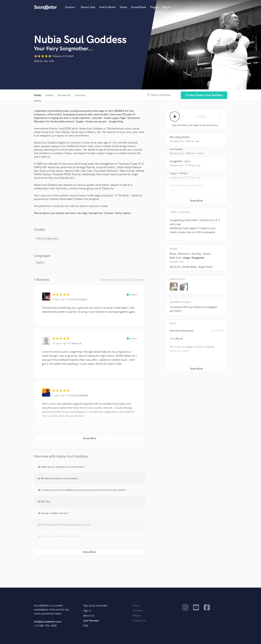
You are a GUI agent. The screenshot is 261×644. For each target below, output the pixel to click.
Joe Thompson (78, 300)
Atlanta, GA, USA (44, 61)
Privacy (137, 616)
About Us (89, 616)
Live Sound (176, 149)
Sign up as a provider (95, 606)
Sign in (166, 7)
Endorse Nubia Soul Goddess (122, 280)
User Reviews (91, 621)
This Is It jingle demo (47, 239)
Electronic (184, 254)
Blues (173, 254)
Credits (49, 95)
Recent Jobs (88, 7)
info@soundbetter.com (48, 622)
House (207, 254)
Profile (38, 95)
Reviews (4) (64, 95)
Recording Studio (180, 137)
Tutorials (138, 611)
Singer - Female (179, 173)
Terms (136, 606)
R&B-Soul (175, 258)
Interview (80, 95)
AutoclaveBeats (79, 396)
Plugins (154, 7)
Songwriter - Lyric (180, 161)
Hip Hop (196, 254)
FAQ (86, 626)
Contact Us (139, 621)
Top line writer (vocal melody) (187, 186)
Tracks (123, 7)
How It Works (107, 7)
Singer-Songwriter (194, 258)
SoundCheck (139, 7)
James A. (77, 343)
